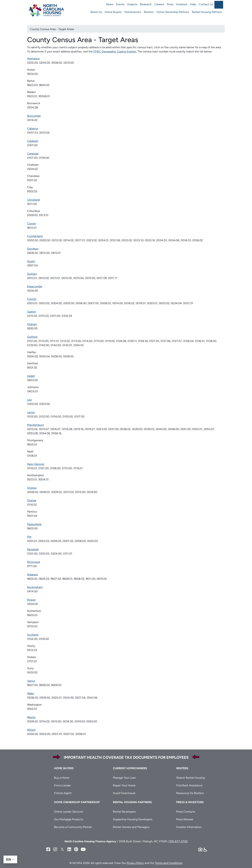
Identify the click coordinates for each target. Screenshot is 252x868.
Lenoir (31, 412)
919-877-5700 (178, 841)
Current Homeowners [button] (130, 768)
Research (146, 4)
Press (170, 4)
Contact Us (206, 4)
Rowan (31, 600)
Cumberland (35, 236)
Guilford (32, 337)
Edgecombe (35, 286)
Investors (182, 4)
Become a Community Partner (73, 827)
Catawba (33, 154)
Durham (32, 274)
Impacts (132, 4)
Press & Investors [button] (190, 802)
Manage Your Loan (124, 778)
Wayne (31, 717)
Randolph (33, 549)
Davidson (33, 249)
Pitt (29, 537)
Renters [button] (182, 768)
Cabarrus (33, 128)
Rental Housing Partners (207, 12)
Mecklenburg (35, 425)
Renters (149, 12)
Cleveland (33, 200)
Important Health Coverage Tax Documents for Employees (126, 757)
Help (193, 4)
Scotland (33, 635)
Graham (32, 324)
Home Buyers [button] (64, 768)
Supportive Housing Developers (133, 819)
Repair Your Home (124, 785)
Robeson (33, 575)
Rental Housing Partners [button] (132, 802)
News (110, 4)
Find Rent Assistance (189, 785)
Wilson (31, 730)
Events (120, 4)
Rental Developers (124, 812)
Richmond (34, 562)
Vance (31, 681)
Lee (29, 400)
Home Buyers (113, 12)
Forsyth (32, 299)
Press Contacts (186, 812)
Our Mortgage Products (69, 819)
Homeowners (133, 12)
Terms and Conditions (169, 863)
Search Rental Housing (190, 778)
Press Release (185, 819)
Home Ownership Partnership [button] (77, 802)
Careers (159, 4)
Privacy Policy (135, 863)
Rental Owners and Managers (131, 827)
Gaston (32, 312)
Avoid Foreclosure (124, 793)
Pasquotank (34, 524)
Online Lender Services (69, 812)
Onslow (32, 488)
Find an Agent (63, 793)
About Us (96, 12)
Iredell (31, 376)
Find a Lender (62, 785)
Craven (32, 224)
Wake (31, 693)
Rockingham (35, 587)
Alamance (33, 58)
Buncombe (34, 116)
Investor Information (189, 827)
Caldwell (33, 141)
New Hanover (36, 464)
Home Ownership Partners (173, 12)
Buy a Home (62, 778)
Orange (32, 500)
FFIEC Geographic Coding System (115, 51)
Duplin (31, 261)
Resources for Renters (190, 793)
